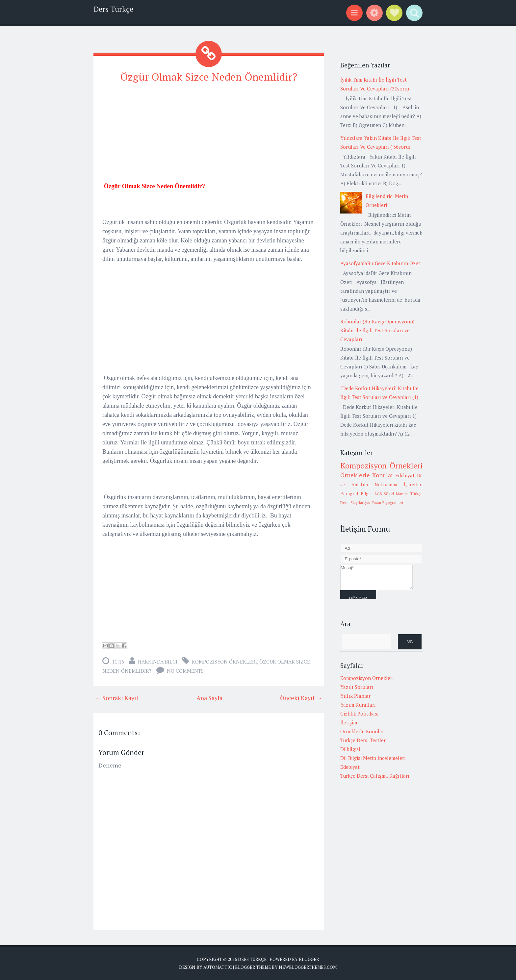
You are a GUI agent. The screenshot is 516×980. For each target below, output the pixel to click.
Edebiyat (405, 475)
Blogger (309, 959)
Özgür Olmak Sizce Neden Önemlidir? (209, 77)
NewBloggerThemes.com (308, 967)
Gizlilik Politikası (360, 714)
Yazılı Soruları (357, 687)
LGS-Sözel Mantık (391, 494)
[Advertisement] (209, 136)
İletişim (349, 722)
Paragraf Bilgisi (356, 493)
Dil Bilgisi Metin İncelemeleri (373, 758)
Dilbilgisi (350, 749)
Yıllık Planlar (355, 696)
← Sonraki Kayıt (117, 698)
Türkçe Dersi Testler (363, 740)
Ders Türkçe (113, 9)
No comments (185, 671)
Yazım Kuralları (358, 705)
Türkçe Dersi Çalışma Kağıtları (375, 776)
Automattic (218, 967)
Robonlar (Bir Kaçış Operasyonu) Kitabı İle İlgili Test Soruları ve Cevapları (377, 330)
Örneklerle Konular (367, 475)
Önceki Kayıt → (301, 698)
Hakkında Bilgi (158, 662)
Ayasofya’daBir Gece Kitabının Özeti (381, 263)
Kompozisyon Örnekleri (224, 662)
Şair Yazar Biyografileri (384, 503)
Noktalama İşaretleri (399, 485)
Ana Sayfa (209, 698)
